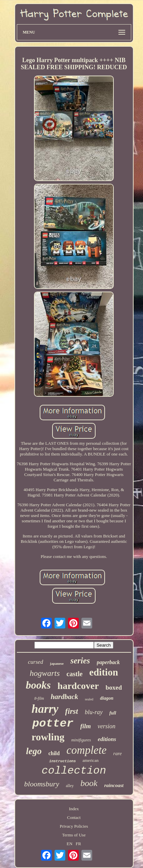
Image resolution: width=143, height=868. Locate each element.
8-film (39, 698)
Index (74, 809)
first (72, 711)
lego (34, 751)
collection (74, 771)
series (80, 661)
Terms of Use (74, 835)
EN (69, 844)
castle (75, 674)
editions (107, 739)
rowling (48, 737)
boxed (114, 687)
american (91, 760)
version (106, 726)
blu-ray (94, 712)
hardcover (78, 686)
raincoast (114, 785)
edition (103, 672)
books (38, 685)
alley (70, 786)
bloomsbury (42, 784)
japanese (57, 663)
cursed (35, 662)
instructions (62, 761)
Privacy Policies (74, 826)
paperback (108, 662)
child (54, 753)
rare (118, 753)
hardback (65, 697)
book (89, 783)
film (85, 726)
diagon (107, 698)
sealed (89, 699)
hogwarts (45, 673)
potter (53, 724)
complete (86, 750)
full (113, 713)
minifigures (81, 740)
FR (78, 844)
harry (45, 709)
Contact (74, 817)
